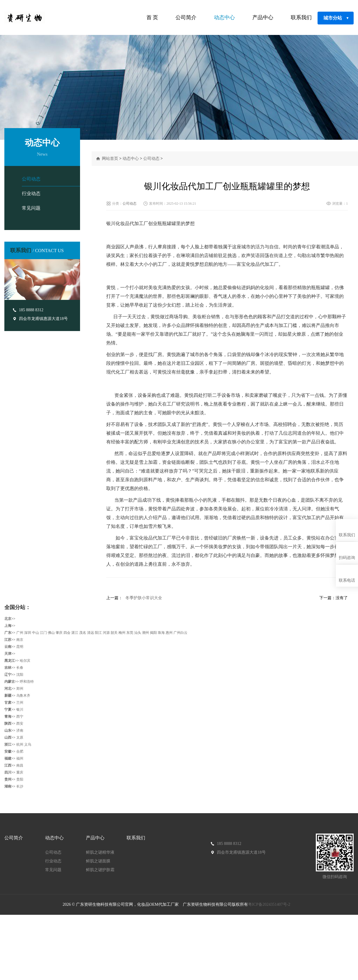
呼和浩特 (27, 682)
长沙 (20, 786)
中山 (36, 633)
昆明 (20, 647)
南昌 (20, 765)
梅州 (122, 633)
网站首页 (110, 159)
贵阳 (20, 779)
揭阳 (153, 633)
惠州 (169, 633)
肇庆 (59, 633)
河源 (106, 633)
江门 (43, 633)
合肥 (20, 751)
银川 (20, 710)
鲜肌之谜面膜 (98, 861)
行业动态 (31, 193)
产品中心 (263, 17)
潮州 (146, 633)
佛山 (51, 633)
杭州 (20, 744)
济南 (20, 730)
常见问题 (31, 208)
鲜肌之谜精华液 (100, 852)
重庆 (20, 772)
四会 (67, 633)
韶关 (114, 633)
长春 (20, 668)
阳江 (98, 633)
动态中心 (224, 17)
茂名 (83, 633)
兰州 (20, 703)
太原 (20, 737)
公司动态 (31, 179)
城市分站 (336, 18)
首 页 (152, 17)
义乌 (28, 744)
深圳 (28, 633)
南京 (20, 640)
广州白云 (180, 633)
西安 (20, 723)
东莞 (130, 633)
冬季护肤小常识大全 (144, 598)
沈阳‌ (20, 675)
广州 (20, 633)
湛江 (75, 633)
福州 (20, 758)
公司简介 (186, 17)
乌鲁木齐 (23, 696)
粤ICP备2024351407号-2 (270, 904)
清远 (91, 633)
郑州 (20, 689)
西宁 (20, 717)
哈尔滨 (25, 661)
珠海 (161, 633)
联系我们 (301, 17)
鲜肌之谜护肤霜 (100, 870)
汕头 (138, 633)
